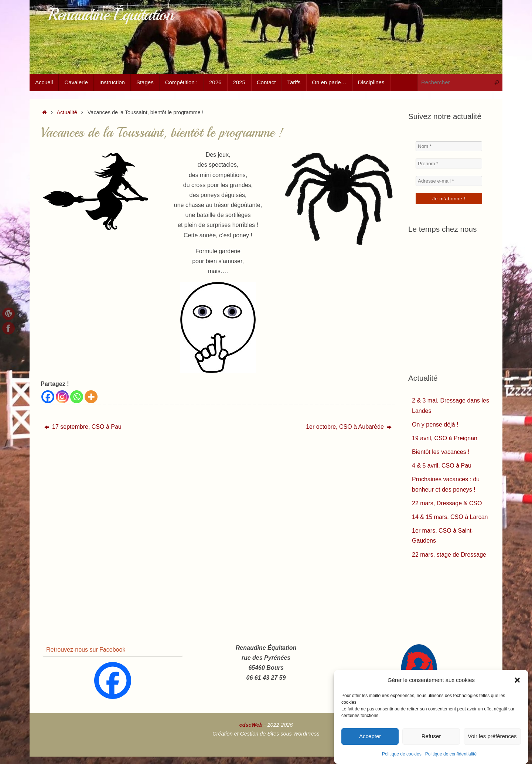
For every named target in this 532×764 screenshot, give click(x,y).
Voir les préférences (492, 736)
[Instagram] (62, 397)
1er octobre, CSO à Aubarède (349, 427)
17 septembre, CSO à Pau (83, 427)
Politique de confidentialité (451, 754)
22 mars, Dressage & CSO (447, 503)
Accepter (370, 736)
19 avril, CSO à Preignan (445, 438)
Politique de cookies (402, 754)
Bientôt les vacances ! (441, 452)
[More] (91, 397)
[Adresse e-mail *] (449, 181)
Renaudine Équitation (111, 15)
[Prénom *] (449, 164)
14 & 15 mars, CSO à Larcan (450, 517)
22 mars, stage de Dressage (449, 555)
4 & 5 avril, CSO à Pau (442, 466)
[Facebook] (48, 397)
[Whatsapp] (77, 397)
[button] (517, 680)
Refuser (431, 736)
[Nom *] (449, 146)
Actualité (67, 112)
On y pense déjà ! (435, 425)
